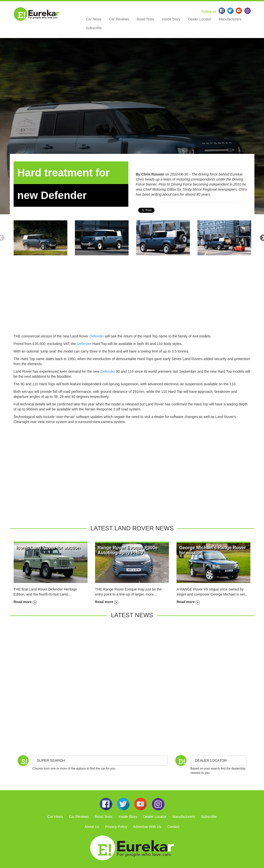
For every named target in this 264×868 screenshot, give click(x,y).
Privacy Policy (116, 827)
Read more (25, 602)
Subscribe (94, 28)
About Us (92, 827)
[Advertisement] (132, 298)
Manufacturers (230, 19)
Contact (173, 827)
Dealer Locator (200, 19)
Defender (97, 336)
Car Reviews (119, 19)
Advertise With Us (147, 827)
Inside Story (171, 19)
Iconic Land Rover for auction (48, 548)
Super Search (51, 760)
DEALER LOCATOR (211, 760)
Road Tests (145, 19)
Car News (94, 19)
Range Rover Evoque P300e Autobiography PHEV (128, 550)
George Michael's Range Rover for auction (212, 550)
